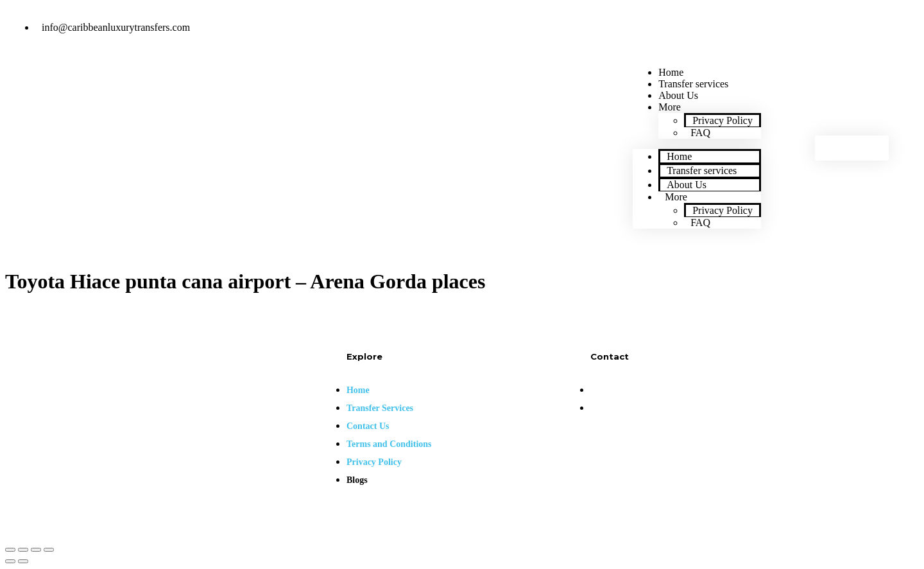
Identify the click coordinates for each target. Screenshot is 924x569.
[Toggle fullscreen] (36, 550)
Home (679, 156)
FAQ (700, 133)
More (670, 107)
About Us (687, 185)
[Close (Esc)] (10, 550)
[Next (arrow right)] (23, 561)
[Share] (23, 550)
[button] (852, 148)
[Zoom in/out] (49, 550)
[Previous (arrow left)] (10, 561)
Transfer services (702, 171)
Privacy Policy (723, 120)
